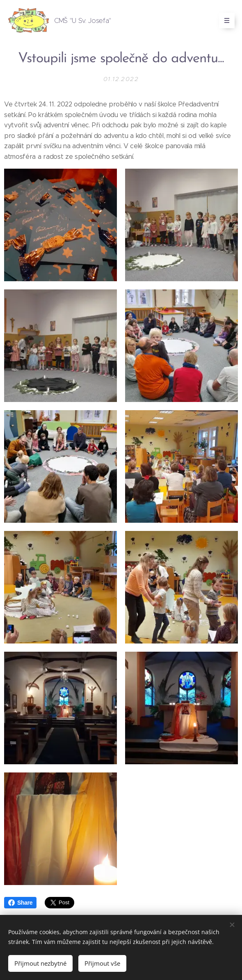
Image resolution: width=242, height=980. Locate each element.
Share (20, 903)
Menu (224, 20)
